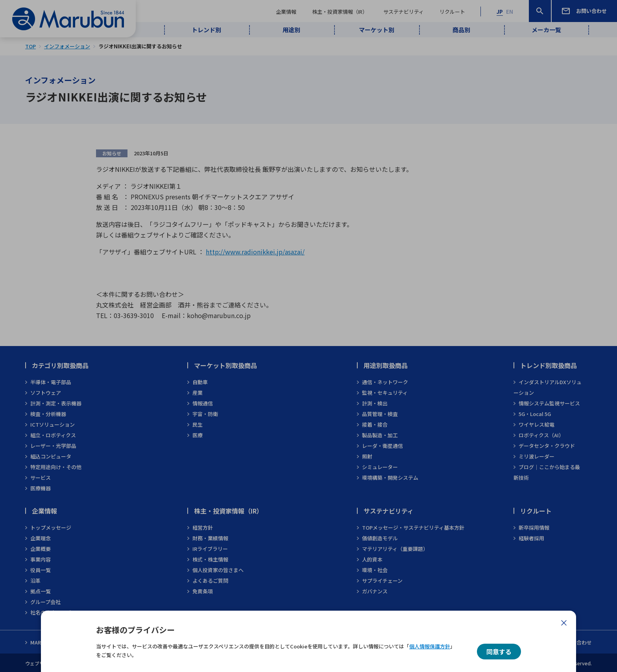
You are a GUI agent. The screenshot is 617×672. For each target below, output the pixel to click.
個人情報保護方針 (430, 646)
